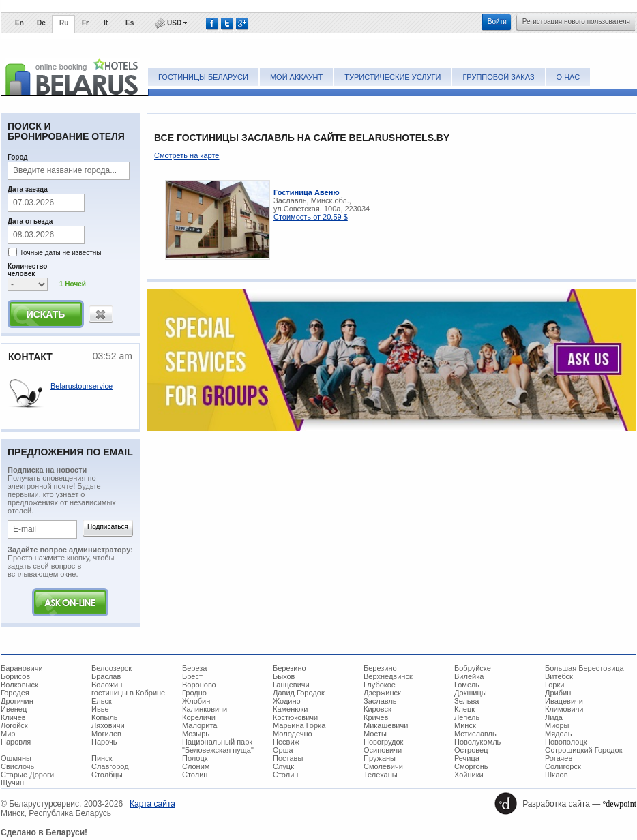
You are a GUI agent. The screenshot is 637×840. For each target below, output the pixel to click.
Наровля (16, 742)
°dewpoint (620, 804)
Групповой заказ (498, 77)
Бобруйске (473, 668)
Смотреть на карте (187, 155)
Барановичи (22, 668)
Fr (85, 23)
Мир (8, 734)
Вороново (199, 685)
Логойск (14, 725)
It (106, 23)
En (19, 23)
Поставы (288, 758)
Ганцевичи (291, 685)
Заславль (380, 701)
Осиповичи (383, 750)
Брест (192, 676)
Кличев (13, 717)
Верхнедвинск (388, 676)
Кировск (377, 709)
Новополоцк (566, 742)
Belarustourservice (82, 386)
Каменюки (291, 709)
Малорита (199, 725)
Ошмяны (16, 758)
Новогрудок (383, 742)
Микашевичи (386, 725)
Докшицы (471, 693)
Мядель (558, 734)
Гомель (467, 685)
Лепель (467, 717)
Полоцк (195, 758)
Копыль (105, 717)
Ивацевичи (564, 701)
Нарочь (104, 742)
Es (130, 23)
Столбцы (107, 775)
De (41, 23)
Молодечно (293, 734)
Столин (195, 775)
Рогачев (559, 758)
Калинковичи (205, 709)
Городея (15, 693)
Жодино (287, 701)
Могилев (106, 734)
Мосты (375, 734)
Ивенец (14, 709)
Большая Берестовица (584, 668)
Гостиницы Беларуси (203, 77)
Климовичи (564, 709)
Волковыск (19, 685)
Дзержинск (382, 693)
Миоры (557, 725)
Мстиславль (475, 734)
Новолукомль (477, 742)
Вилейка (469, 676)
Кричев (376, 717)
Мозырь (196, 734)
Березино (290, 668)
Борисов (15, 676)
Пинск (102, 758)
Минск (465, 725)
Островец (471, 750)
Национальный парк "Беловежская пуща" (218, 746)
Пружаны (380, 758)
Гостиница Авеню (307, 192)
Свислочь (17, 766)
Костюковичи (295, 717)
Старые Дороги (27, 775)
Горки (554, 685)
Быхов (284, 676)
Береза (195, 668)
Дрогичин (17, 701)
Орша (283, 750)
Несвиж (286, 742)
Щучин (12, 783)
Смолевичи (383, 766)
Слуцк (283, 766)
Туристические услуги (392, 77)
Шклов (557, 775)
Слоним (196, 766)
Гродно (194, 693)
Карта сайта (152, 804)
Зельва (466, 701)
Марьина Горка (299, 725)
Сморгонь (471, 766)
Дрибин (558, 693)
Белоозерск (112, 668)
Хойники (469, 775)
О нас (568, 77)
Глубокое (380, 685)
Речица (467, 758)
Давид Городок (299, 693)
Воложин (107, 685)
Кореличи (199, 717)
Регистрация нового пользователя (576, 21)
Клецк (464, 709)
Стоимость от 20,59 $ (311, 217)
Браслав (106, 676)
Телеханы (381, 775)
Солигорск (563, 766)
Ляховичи (108, 725)
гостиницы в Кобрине (128, 693)
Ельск (102, 701)
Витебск (559, 676)
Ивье (100, 709)
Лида (554, 717)
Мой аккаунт (296, 77)
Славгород (110, 766)
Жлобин (196, 701)
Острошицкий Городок (583, 750)
